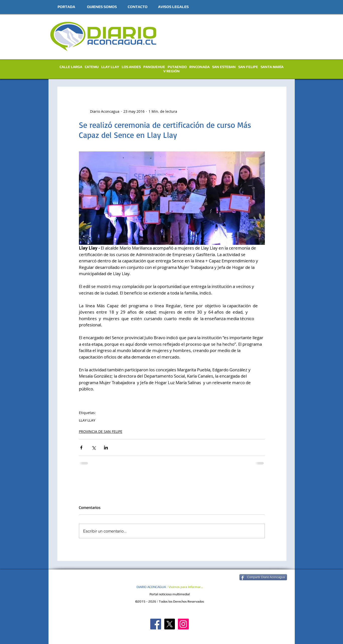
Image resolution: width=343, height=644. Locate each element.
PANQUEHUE (154, 67)
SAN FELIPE (248, 67)
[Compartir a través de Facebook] (81, 448)
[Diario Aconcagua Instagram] (183, 624)
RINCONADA (199, 67)
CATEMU (92, 67)
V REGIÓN (171, 71)
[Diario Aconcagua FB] (156, 624)
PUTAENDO (177, 67)
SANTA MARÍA (272, 67)
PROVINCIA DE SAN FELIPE (101, 431)
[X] (169, 624)
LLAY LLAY (110, 67)
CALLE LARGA (71, 67)
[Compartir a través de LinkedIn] (106, 448)
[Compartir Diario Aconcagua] (263, 577)
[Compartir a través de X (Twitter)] (94, 448)
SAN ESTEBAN (224, 67)
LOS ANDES (131, 67)
